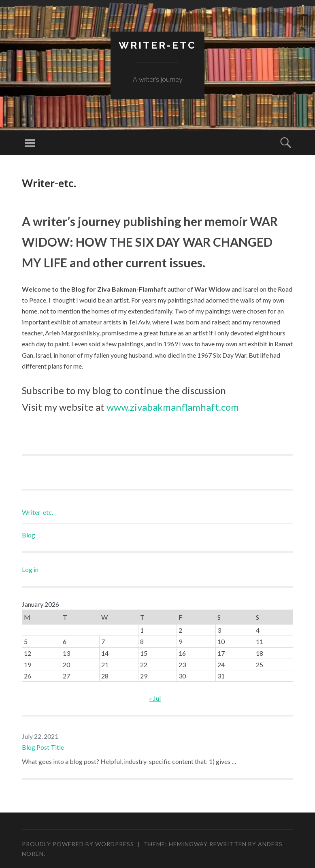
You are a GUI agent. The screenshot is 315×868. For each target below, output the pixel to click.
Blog (29, 535)
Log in (30, 569)
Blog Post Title (43, 747)
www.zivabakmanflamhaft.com (173, 407)
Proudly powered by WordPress (78, 844)
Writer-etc (157, 45)
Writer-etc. (37, 512)
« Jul (155, 698)
